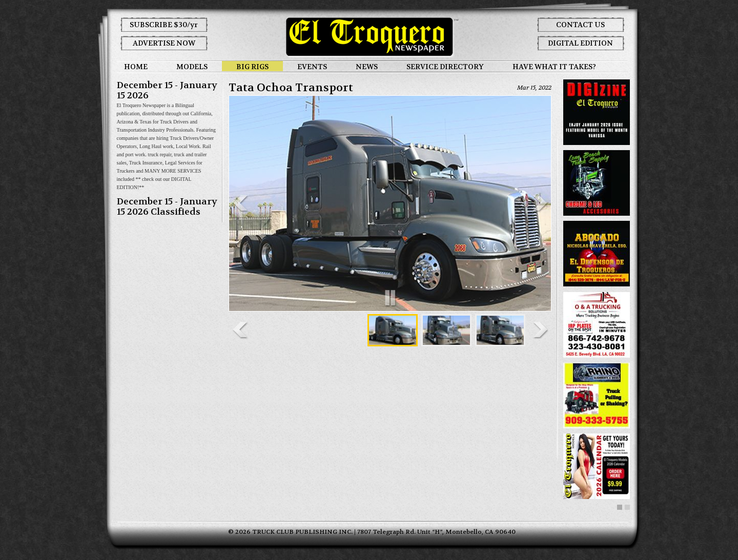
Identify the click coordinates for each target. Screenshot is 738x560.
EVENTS (312, 67)
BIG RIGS (252, 67)
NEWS (367, 67)
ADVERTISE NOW (164, 43)
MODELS (192, 67)
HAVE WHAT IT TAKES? (554, 67)
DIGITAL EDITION (580, 43)
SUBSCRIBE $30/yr (164, 25)
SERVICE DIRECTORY (445, 67)
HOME (136, 67)
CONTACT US (580, 25)
